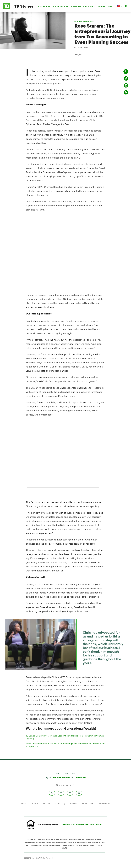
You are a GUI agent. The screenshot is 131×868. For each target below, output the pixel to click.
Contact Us (80, 777)
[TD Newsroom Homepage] (7, 8)
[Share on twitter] (126, 72)
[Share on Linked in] (126, 85)
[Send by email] (126, 92)
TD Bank (23, 803)
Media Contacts (62, 777)
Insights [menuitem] (101, 6)
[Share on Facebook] (126, 78)
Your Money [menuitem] (44, 6)
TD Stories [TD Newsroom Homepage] (24, 6)
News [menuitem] (110, 6)
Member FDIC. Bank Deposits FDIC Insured (82, 824)
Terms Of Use (88, 803)
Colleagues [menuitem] (75, 6)
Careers (73, 803)
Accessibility (60, 803)
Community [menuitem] (89, 6)
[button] (120, 6)
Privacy (35, 803)
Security (46, 803)
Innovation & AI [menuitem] (60, 6)
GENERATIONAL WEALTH (84, 21)
